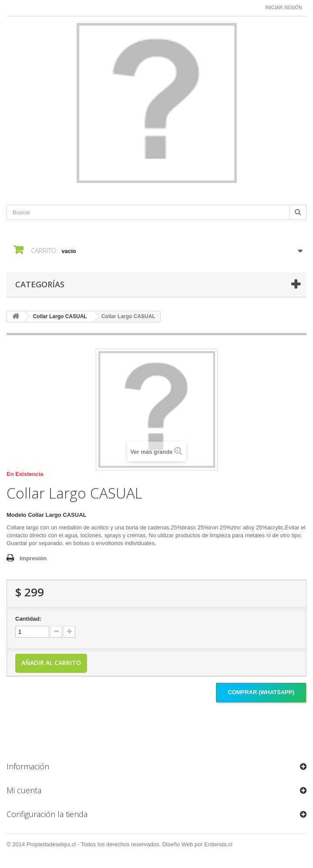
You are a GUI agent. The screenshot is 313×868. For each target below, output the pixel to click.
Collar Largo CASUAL (60, 316)
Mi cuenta (24, 790)
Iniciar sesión (284, 7)
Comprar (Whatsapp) (261, 692)
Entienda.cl (218, 844)
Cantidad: (28, 619)
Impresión (33, 558)
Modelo (17, 515)
